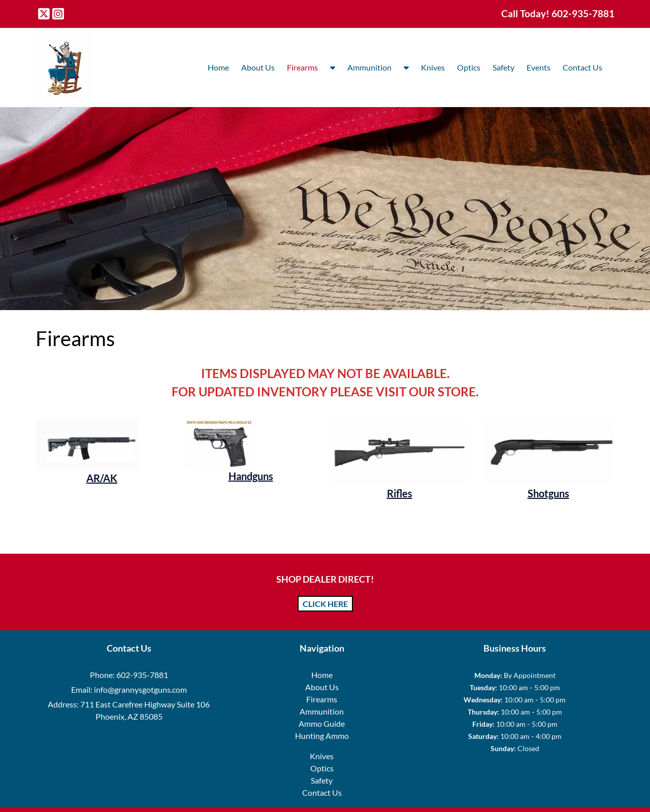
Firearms (302, 67)
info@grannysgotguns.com (140, 689)
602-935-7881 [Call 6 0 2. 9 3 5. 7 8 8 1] (142, 675)
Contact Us (582, 67)
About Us (258, 67)
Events (539, 67)
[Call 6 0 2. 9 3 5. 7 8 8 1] (583, 13)
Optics (469, 67)
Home (218, 67)
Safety (503, 67)
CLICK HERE (325, 604)
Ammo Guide (322, 723)
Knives (433, 67)
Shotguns (548, 493)
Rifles (400, 493)
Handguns (251, 476)
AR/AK (102, 478)
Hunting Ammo (322, 736)
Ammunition (369, 67)
